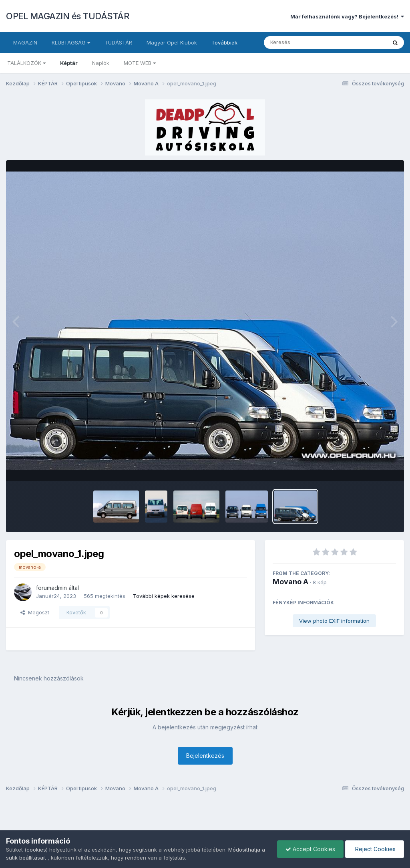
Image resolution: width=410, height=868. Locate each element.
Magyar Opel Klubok (172, 42)
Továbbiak (224, 42)
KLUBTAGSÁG (71, 42)
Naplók (101, 63)
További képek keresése (164, 596)
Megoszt (35, 612)
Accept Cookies (310, 849)
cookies (36, 850)
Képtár (69, 63)
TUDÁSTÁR (118, 42)
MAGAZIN (25, 42)
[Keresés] (303, 42)
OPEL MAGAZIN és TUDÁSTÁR (68, 16)
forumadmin (51, 588)
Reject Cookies (375, 849)
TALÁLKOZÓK (26, 63)
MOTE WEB (140, 63)
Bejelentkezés (205, 756)
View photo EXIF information (334, 621)
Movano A (290, 582)
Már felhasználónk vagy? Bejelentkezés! (347, 16)
